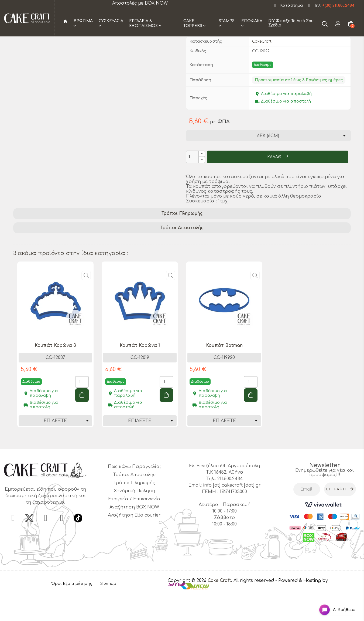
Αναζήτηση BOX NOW (134, 535)
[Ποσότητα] (192, 184)
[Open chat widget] (333, 606)
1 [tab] (182, 467)
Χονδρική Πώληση (134, 519)
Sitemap (108, 611)
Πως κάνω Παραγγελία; (134, 494)
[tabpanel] (55, 376)
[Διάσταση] (268, 163)
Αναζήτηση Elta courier (134, 543)
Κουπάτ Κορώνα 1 (140, 373)
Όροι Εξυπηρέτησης (72, 611)
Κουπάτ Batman (224, 373)
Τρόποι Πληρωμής (182, 241)
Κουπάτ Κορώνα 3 (55, 373)
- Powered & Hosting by (302, 608)
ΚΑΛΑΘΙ (275, 185)
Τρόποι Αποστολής (182, 255)
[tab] (182, 241)
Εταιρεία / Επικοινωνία (134, 527)
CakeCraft (262, 69)
